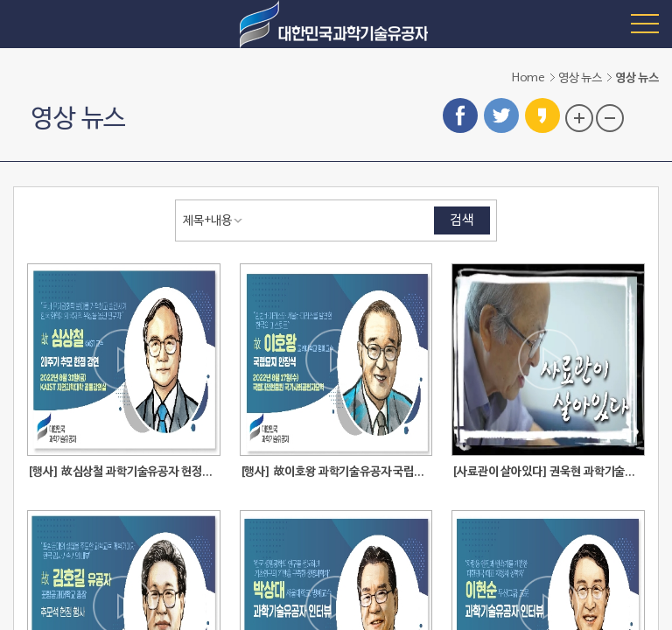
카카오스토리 (542, 115)
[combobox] (217, 220)
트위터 (501, 115)
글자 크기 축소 (610, 118)
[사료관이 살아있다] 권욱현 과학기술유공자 (548, 472)
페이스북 (460, 115)
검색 (462, 220)
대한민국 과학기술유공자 (336, 24)
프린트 (645, 116)
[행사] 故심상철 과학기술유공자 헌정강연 (124, 472)
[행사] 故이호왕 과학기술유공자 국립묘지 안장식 (336, 472)
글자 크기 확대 (579, 118)
